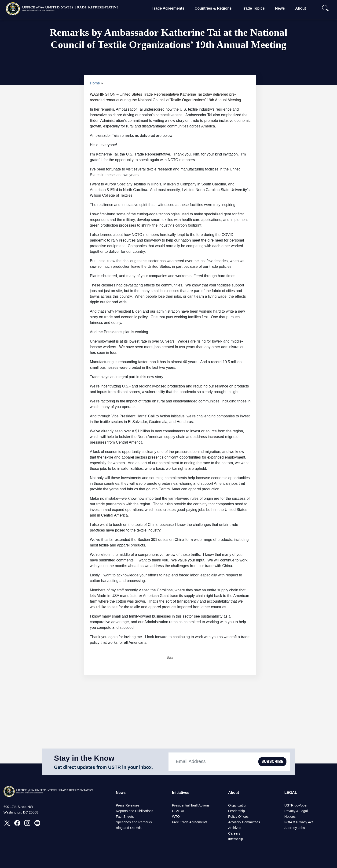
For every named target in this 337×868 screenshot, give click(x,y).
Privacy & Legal (296, 811)
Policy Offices (238, 817)
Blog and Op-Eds (129, 828)
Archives (235, 828)
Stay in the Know (84, 758)
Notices (290, 817)
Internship (236, 839)
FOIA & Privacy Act (299, 822)
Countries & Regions (213, 8)
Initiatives (181, 793)
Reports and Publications (135, 811)
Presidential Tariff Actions (191, 805)
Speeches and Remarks (134, 822)
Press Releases (128, 805)
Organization (238, 805)
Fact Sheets (125, 817)
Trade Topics (253, 8)
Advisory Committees (244, 822)
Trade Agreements (168, 8)
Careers (234, 833)
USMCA (178, 811)
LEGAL (291, 793)
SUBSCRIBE (272, 761)
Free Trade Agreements (190, 822)
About (300, 8)
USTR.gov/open (296, 805)
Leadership (236, 811)
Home (95, 83)
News (280, 8)
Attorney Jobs (295, 828)
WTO (176, 817)
